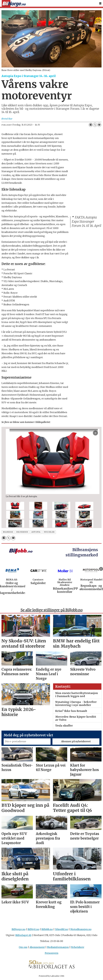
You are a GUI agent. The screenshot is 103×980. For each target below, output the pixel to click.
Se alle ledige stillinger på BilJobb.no (52, 610)
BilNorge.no (19, 929)
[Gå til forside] (14, 3)
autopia (36, 532)
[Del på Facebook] (91, 125)
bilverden (22, 532)
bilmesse (8, 532)
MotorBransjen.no (81, 929)
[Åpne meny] (100, 3)
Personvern (52, 953)
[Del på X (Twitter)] (95, 125)
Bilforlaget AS (23, 935)
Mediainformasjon (58, 947)
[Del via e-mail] (99, 125)
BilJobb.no (47, 929)
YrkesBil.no (62, 929)
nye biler (49, 532)
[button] (101, 569)
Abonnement (37, 947)
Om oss (23, 947)
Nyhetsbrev (78, 947)
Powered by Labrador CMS (51, 976)
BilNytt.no (33, 929)
